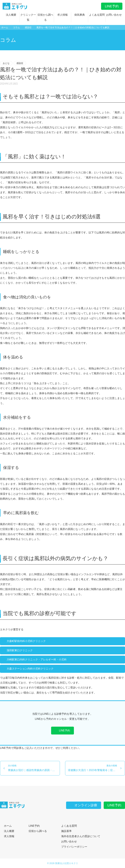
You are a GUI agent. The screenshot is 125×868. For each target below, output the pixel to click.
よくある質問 (97, 15)
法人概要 (11, 15)
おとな (6, 63)
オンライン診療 (83, 805)
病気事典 (80, 15)
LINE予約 (112, 6)
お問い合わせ (114, 15)
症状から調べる (45, 17)
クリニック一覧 (28, 17)
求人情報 (62, 15)
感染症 (20, 63)
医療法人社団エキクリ (67, 863)
